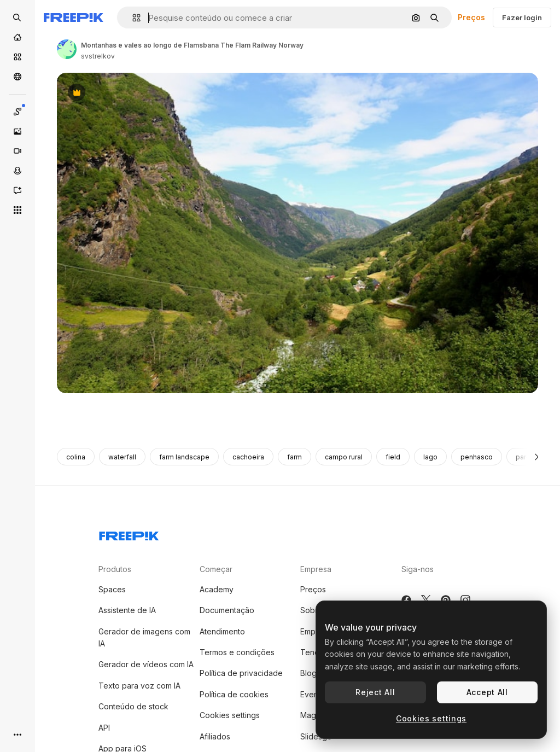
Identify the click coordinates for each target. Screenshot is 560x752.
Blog (308, 673)
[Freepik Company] (129, 534)
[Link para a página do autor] (67, 49)
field (393, 457)
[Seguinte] (537, 457)
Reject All (375, 692)
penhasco (477, 457)
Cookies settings (230, 715)
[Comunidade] (17, 77)
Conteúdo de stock (133, 706)
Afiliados (215, 736)
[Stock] (17, 57)
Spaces (112, 589)
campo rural (344, 457)
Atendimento (222, 631)
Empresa (316, 569)
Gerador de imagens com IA (144, 637)
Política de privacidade (241, 673)
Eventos (315, 694)
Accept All (487, 692)
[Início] (17, 37)
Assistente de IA (127, 610)
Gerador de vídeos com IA (146, 664)
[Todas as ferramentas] (17, 210)
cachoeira (248, 457)
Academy (217, 589)
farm (294, 457)
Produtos (115, 569)
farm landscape (184, 457)
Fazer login (522, 18)
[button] (132, 18)
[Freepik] (74, 18)
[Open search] (17, 18)
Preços (471, 17)
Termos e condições (237, 652)
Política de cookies (234, 694)
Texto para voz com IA (139, 686)
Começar (216, 569)
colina (76, 457)
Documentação (227, 610)
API (104, 728)
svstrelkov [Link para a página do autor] (98, 56)
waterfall (122, 457)
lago (430, 457)
